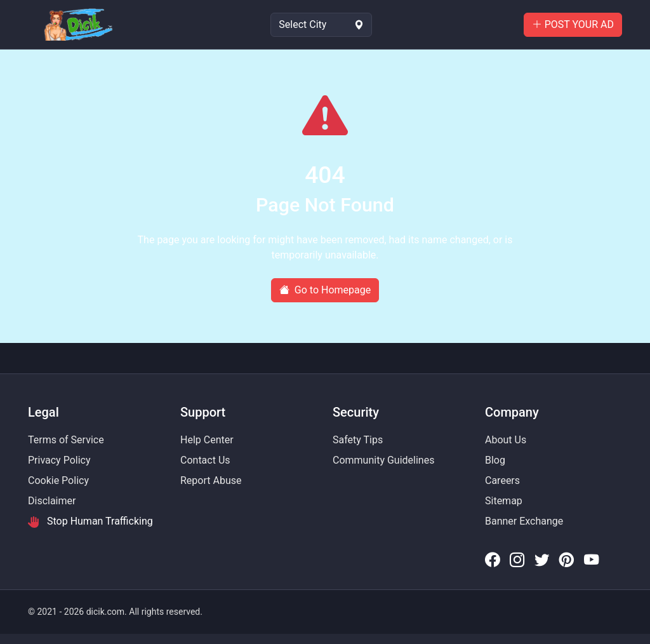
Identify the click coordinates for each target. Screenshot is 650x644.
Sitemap (504, 501)
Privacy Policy (59, 460)
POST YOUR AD (573, 24)
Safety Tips (358, 440)
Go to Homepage (325, 290)
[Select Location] (321, 25)
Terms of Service (66, 440)
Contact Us (205, 460)
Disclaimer (52, 501)
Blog (495, 460)
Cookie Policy (58, 480)
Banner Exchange (524, 521)
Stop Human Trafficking (90, 521)
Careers (502, 480)
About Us (506, 440)
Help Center (207, 440)
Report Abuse (211, 480)
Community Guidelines (383, 460)
